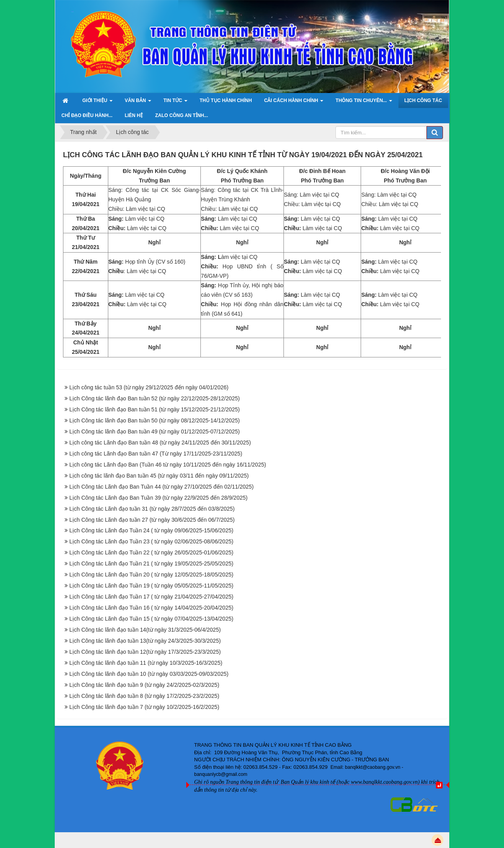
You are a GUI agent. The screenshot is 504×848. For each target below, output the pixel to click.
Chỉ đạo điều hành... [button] (87, 115)
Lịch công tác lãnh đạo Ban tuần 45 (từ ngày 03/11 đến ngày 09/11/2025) (159, 476)
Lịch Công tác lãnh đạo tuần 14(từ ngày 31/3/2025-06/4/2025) (145, 630)
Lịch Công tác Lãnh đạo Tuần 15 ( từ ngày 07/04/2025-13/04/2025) (151, 619)
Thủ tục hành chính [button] (226, 100)
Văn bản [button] (138, 103)
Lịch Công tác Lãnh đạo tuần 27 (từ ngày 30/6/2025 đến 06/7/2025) (152, 520)
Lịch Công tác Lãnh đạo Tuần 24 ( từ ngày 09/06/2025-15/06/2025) (151, 530)
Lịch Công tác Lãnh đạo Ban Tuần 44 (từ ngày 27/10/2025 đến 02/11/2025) (161, 487)
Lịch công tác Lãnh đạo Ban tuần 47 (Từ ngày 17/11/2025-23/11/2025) (156, 454)
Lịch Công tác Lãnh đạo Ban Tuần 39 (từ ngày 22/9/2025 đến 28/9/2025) (158, 498)
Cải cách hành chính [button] (294, 103)
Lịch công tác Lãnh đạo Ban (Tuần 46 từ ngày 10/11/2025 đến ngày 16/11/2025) (168, 465)
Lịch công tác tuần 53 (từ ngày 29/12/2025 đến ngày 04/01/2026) (149, 387)
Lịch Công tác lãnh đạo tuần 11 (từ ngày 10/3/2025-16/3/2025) (146, 663)
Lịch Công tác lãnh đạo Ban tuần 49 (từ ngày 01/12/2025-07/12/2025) (155, 431)
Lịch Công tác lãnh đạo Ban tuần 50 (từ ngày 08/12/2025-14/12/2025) (155, 420)
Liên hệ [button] (134, 115)
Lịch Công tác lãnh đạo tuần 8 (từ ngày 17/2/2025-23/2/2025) (144, 696)
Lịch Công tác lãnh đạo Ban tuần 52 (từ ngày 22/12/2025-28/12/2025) (155, 398)
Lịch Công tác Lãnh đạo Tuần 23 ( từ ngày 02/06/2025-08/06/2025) (151, 541)
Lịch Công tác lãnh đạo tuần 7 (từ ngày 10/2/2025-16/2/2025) (144, 707)
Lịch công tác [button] (423, 100)
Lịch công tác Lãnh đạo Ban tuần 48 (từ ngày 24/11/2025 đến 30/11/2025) (160, 443)
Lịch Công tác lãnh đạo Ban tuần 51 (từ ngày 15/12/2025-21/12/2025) (155, 409)
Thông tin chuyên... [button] (364, 103)
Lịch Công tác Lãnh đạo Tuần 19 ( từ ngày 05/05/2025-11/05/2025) (151, 586)
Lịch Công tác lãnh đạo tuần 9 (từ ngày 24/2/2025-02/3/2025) (144, 685)
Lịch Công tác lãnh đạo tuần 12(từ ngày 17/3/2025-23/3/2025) (145, 652)
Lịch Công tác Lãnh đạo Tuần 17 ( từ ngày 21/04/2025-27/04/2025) (151, 597)
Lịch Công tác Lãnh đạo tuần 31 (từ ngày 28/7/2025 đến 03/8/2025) (152, 509)
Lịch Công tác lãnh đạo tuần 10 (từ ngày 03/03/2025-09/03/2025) (149, 674)
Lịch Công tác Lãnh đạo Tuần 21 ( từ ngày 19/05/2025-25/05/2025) (151, 563)
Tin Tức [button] (175, 103)
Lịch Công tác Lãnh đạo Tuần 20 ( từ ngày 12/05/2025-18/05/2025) (151, 575)
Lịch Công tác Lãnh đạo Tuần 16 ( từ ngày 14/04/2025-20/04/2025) (151, 608)
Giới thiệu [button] (97, 103)
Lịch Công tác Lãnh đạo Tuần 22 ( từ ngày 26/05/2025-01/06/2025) (151, 552)
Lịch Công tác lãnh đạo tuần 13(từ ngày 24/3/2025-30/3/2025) (145, 641)
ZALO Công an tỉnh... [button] (182, 115)
